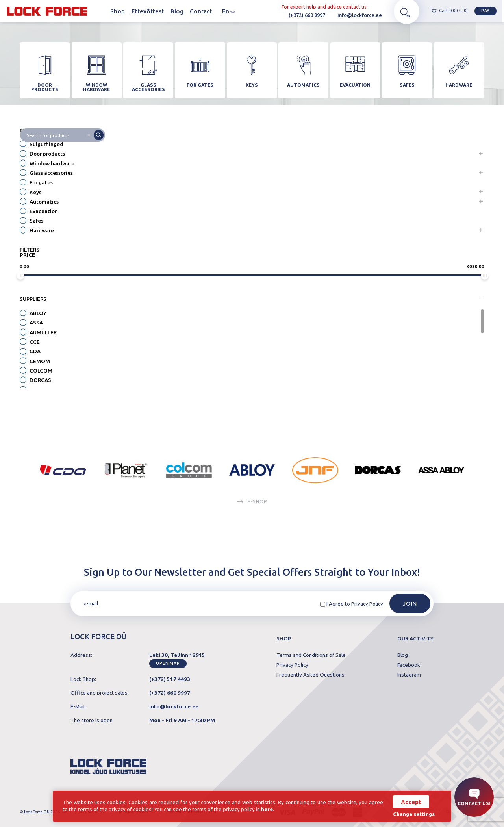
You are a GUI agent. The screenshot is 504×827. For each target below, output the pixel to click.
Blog (177, 12)
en (229, 12)
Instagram (409, 675)
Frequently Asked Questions (310, 675)
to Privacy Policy (364, 604)
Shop (118, 12)
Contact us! (474, 797)
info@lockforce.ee (349, 15)
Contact (201, 12)
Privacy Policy (292, 665)
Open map (168, 663)
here (268, 809)
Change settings (413, 814)
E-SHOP (252, 505)
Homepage (100, 12)
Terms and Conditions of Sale (311, 655)
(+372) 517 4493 (170, 679)
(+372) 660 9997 (296, 15)
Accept (410, 802)
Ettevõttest (148, 12)
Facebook (409, 665)
